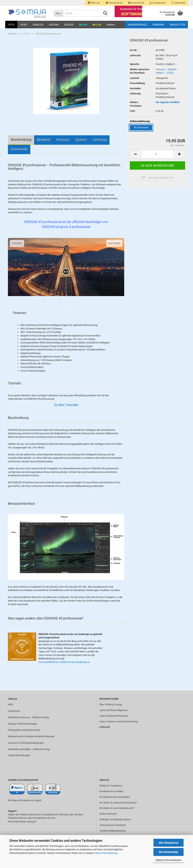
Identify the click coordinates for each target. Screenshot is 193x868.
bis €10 (83, 25)
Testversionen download (112, 825)
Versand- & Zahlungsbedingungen (26, 743)
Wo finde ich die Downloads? (115, 797)
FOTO (11, 25)
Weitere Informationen (168, 860)
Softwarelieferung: (140, 121)
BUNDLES (38, 25)
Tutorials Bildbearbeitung (113, 831)
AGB (10, 704)
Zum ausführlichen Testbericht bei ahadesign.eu (64, 662)
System (81, 140)
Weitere (111, 25)
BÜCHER (69, 25)
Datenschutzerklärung (106, 853)
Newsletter (177, 25)
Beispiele (44, 140)
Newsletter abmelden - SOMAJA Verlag (29, 749)
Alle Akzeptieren (169, 843)
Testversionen (114, 3)
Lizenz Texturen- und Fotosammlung (119, 721)
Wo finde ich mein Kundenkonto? (117, 808)
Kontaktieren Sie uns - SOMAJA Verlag (28, 717)
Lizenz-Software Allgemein (114, 710)
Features (63, 140)
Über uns (94, 3)
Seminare (158, 25)
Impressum (14, 711)
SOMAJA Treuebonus (111, 786)
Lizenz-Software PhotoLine (114, 716)
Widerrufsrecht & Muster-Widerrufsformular (31, 736)
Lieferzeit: (135, 55)
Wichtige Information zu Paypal (25, 800)
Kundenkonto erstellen (111, 791)
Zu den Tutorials (66, 405)
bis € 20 (97, 25)
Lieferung (100, 140)
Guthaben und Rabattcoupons (115, 819)
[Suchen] (105, 13)
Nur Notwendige (169, 852)
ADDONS (54, 25)
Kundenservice (137, 25)
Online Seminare (108, 814)
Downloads (19, 149)
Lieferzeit (105, 727)
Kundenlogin (158, 3)
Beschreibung (21, 140)
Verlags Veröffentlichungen (23, 724)
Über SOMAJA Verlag (111, 704)
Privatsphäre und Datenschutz (24, 730)
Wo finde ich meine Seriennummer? (118, 803)
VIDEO (24, 25)
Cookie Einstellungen (19, 755)
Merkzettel (178, 3)
